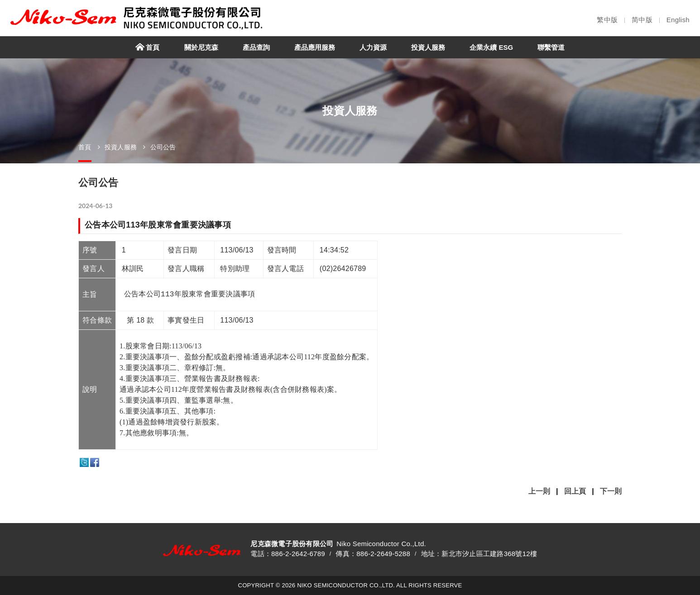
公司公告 (163, 147)
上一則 (539, 491)
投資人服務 (121, 147)
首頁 (85, 147)
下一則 (611, 491)
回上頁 (575, 491)
